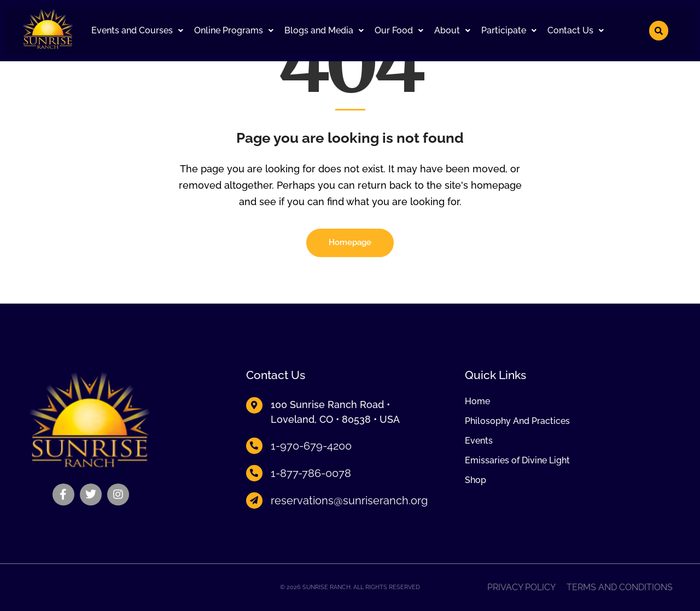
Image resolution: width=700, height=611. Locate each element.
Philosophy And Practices (517, 421)
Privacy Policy (521, 587)
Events (479, 441)
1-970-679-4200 (311, 446)
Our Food (399, 30)
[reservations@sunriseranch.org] (254, 501)
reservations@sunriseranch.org (349, 501)
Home (477, 401)
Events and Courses (137, 30)
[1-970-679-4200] (254, 446)
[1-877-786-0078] (254, 473)
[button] (137, 31)
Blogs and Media (324, 30)
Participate (509, 30)
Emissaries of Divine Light (517, 461)
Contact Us (576, 30)
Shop (476, 480)
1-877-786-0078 (311, 473)
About (452, 30)
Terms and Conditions (620, 587)
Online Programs (234, 30)
